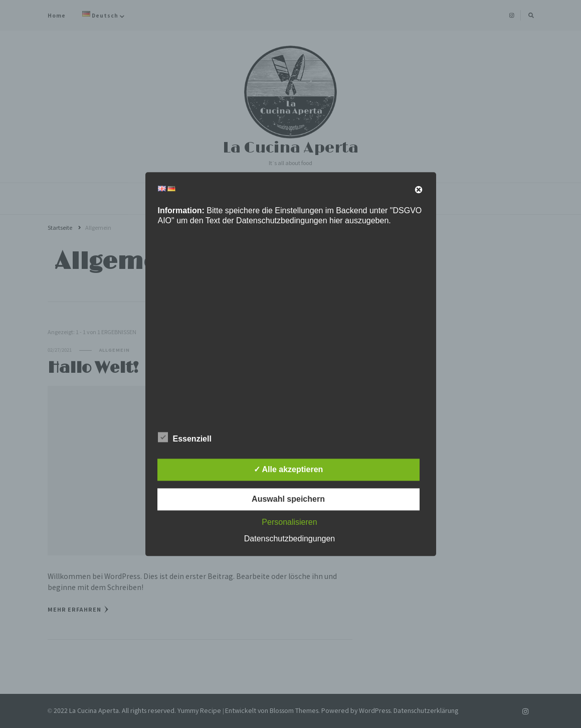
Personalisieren (289, 522)
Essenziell (185, 437)
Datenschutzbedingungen (289, 539)
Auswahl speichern (288, 499)
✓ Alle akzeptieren (288, 469)
